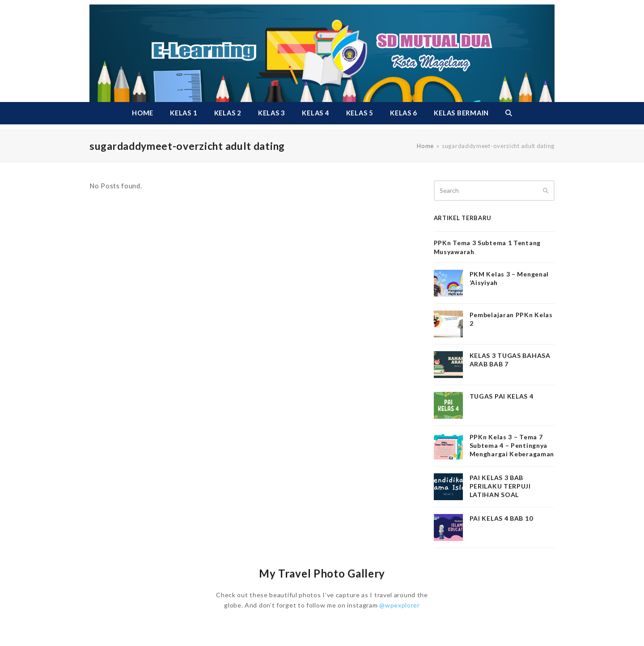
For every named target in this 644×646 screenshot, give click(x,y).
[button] (508, 113)
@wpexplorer (400, 605)
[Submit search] (546, 191)
